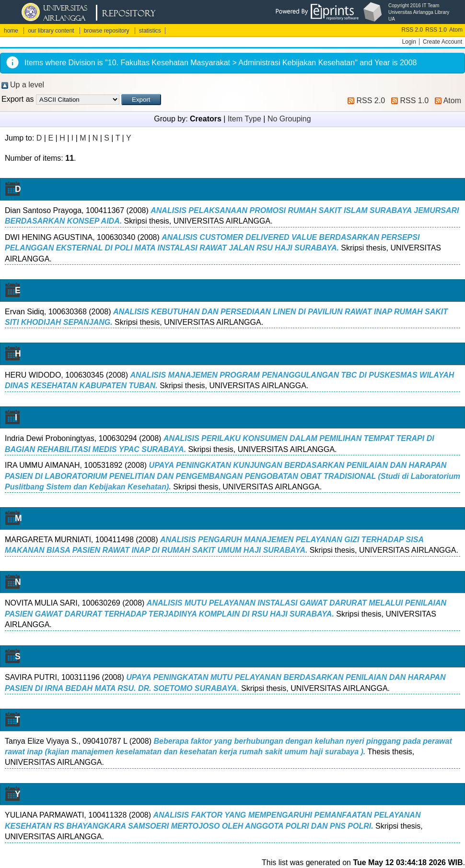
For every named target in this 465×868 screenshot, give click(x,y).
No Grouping (289, 119)
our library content (51, 31)
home (11, 31)
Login (409, 42)
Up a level (27, 85)
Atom (456, 30)
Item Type (244, 119)
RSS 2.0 (413, 30)
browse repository (107, 31)
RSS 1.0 (436, 30)
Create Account (442, 42)
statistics (150, 31)
